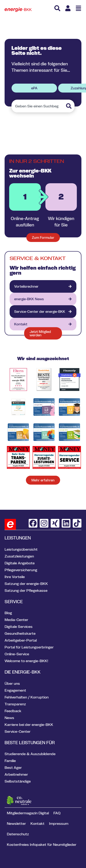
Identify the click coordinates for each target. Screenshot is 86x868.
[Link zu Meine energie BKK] (68, 8)
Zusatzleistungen (19, 556)
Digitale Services (19, 626)
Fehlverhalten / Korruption (27, 697)
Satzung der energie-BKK (26, 584)
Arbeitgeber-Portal (21, 640)
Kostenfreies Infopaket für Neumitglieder (42, 844)
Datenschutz (18, 834)
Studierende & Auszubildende (30, 754)
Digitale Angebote (20, 563)
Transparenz (15, 704)
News (9, 718)
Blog (8, 613)
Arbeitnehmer (16, 774)
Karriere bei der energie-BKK (29, 725)
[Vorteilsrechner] (43, 286)
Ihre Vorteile (15, 577)
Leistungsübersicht (21, 549)
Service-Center (18, 731)
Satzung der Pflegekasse (26, 590)
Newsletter (16, 823)
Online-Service (17, 654)
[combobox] (38, 106)
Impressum (59, 823)
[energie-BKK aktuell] (43, 299)
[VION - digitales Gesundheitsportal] (43, 312)
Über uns (12, 683)
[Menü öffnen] (78, 8)
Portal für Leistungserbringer (29, 647)
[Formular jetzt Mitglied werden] (43, 333)
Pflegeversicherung (21, 570)
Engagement (15, 690)
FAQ (57, 813)
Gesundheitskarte (20, 633)
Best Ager (13, 767)
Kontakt (37, 823)
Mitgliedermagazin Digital (28, 813)
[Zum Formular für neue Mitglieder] (43, 238)
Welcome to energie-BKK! (26, 661)
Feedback (13, 711)
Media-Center (16, 620)
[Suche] (57, 8)
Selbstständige (18, 781)
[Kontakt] (43, 324)
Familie (10, 761)
